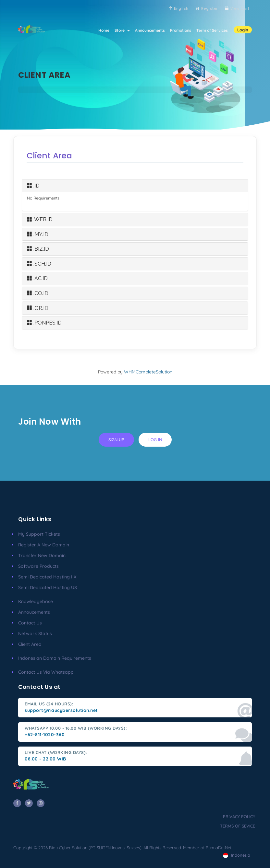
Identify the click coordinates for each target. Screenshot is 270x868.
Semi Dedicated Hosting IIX (47, 577)
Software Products (38, 566)
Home (104, 30)
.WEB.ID (40, 219)
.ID (33, 186)
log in (155, 440)
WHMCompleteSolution (148, 372)
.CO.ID (38, 293)
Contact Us (30, 623)
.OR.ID (38, 308)
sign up (116, 440)
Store (122, 30)
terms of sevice (238, 826)
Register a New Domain (44, 545)
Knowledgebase (36, 601)
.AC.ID (37, 278)
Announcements (150, 30)
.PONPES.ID (44, 323)
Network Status (35, 634)
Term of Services (212, 30)
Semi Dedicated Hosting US (48, 588)
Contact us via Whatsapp (46, 672)
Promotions (181, 30)
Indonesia (237, 855)
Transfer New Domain (42, 555)
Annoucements (34, 612)
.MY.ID (38, 234)
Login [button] (243, 30)
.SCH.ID (39, 264)
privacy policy (239, 817)
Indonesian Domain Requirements (55, 658)
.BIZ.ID (38, 249)
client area (30, 644)
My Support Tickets (39, 534)
